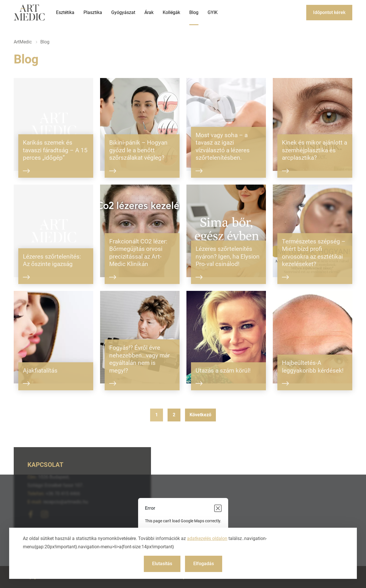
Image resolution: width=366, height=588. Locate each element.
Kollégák (171, 12)
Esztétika (65, 12)
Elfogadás (204, 564)
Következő (200, 415)
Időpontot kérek (329, 12)
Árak (149, 12)
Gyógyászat (123, 12)
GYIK (213, 12)
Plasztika (93, 12)
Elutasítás (162, 564)
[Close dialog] (218, 508)
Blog (194, 12)
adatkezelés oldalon (207, 538)
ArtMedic (23, 42)
